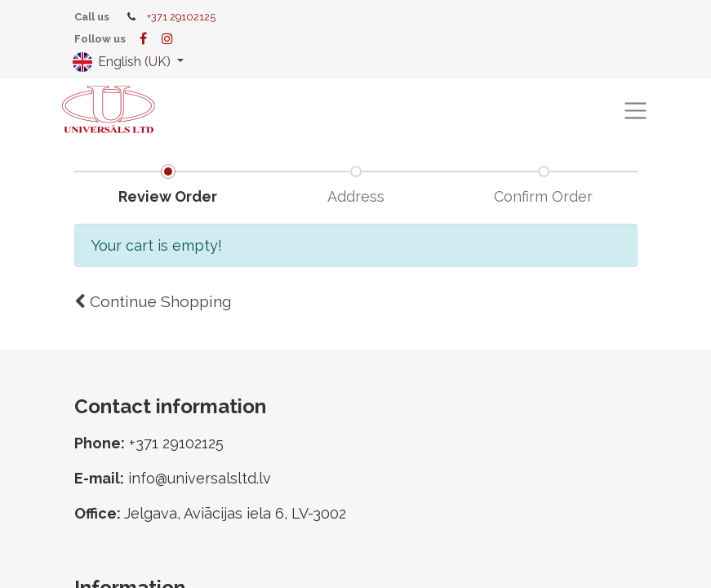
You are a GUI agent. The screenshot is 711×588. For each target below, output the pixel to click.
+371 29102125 (181, 17)
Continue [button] (153, 301)
